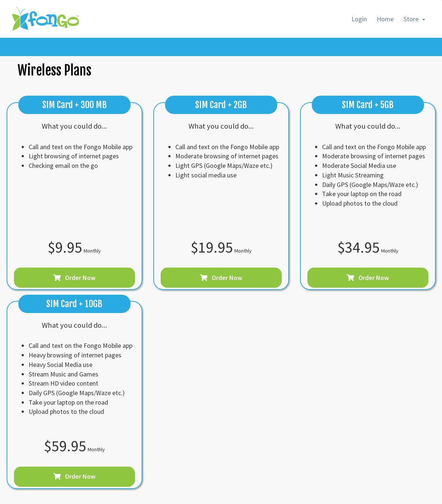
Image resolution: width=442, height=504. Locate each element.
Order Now (74, 278)
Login (359, 19)
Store (414, 19)
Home (385, 19)
